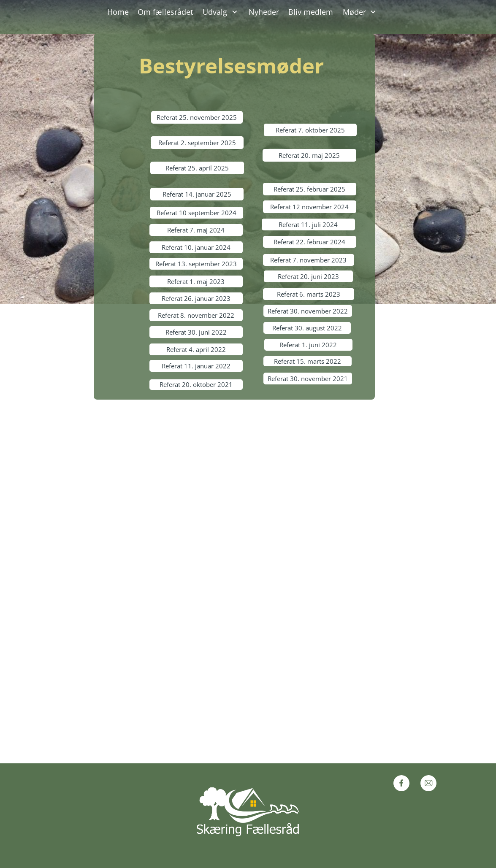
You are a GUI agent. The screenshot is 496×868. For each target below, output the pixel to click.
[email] (428, 783)
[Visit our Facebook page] (401, 783)
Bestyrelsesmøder (231, 65)
